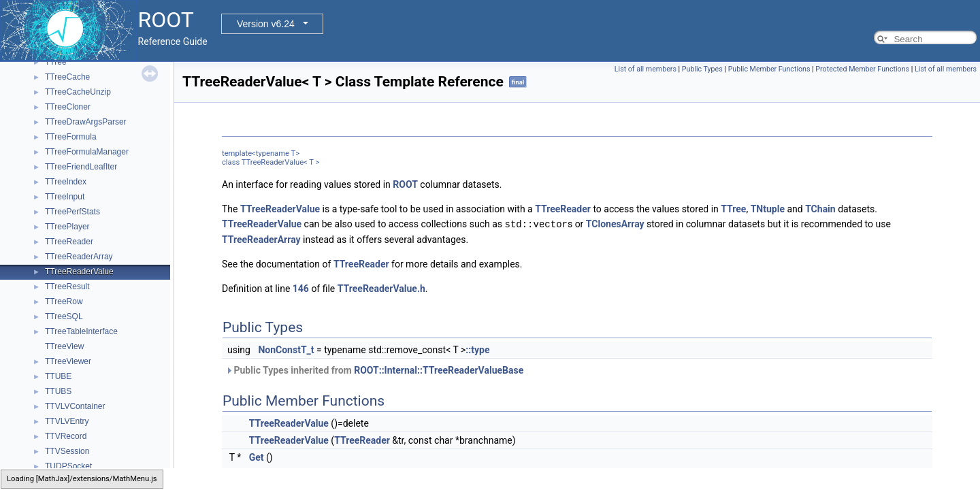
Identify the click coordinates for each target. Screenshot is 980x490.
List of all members (646, 69)
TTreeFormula (71, 137)
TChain (820, 209)
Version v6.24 (266, 24)
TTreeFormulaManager (87, 152)
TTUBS (58, 391)
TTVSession (67, 451)
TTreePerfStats (72, 212)
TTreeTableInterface (81, 331)
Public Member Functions (769, 69)
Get (257, 457)
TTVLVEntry (67, 421)
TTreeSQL (64, 316)
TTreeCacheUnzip (78, 92)
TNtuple (768, 209)
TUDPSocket (68, 466)
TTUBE (58, 376)
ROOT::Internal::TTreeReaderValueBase (439, 370)
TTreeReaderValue (79, 272)
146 (301, 288)
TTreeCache (67, 77)
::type (477, 349)
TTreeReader (69, 242)
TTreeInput (65, 197)
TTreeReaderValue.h (381, 288)
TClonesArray (615, 224)
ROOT (405, 184)
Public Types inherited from (374, 370)
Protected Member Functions (862, 69)
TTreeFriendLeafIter (81, 167)
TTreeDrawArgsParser (86, 122)
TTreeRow (64, 301)
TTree (56, 62)
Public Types (702, 69)
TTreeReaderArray (79, 257)
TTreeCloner (68, 107)
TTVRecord (66, 436)
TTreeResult (67, 287)
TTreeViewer (68, 361)
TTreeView (64, 346)
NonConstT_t (286, 349)
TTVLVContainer (75, 406)
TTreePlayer (67, 227)
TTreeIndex (66, 182)
